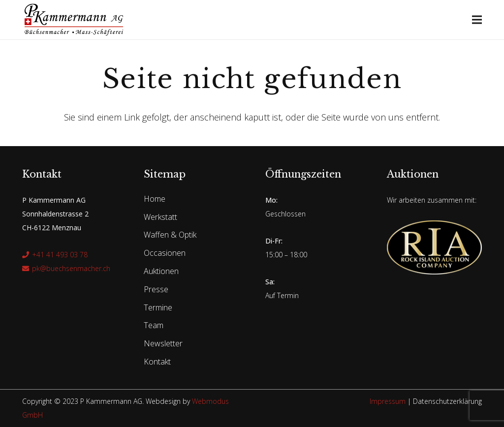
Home (155, 199)
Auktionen (161, 271)
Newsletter (163, 343)
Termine (158, 307)
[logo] (74, 20)
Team (154, 325)
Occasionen (165, 253)
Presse (156, 289)
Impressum (388, 401)
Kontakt (157, 362)
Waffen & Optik (170, 235)
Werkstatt (160, 217)
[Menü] (477, 20)
